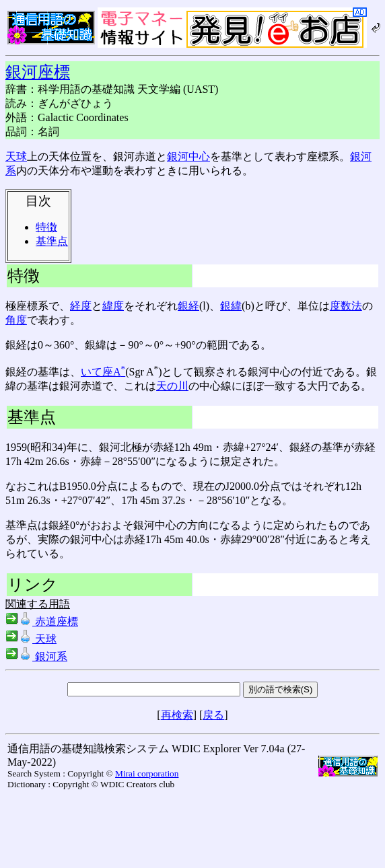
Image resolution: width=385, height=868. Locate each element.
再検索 (177, 715)
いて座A (103, 372)
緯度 (113, 306)
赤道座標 (42, 621)
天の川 (172, 386)
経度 (81, 306)
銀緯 (231, 306)
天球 (16, 156)
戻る (213, 715)
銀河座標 (38, 72)
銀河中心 (188, 156)
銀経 (188, 306)
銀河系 (36, 656)
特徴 (46, 227)
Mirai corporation (147, 773)
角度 (16, 320)
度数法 (346, 306)
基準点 (52, 241)
